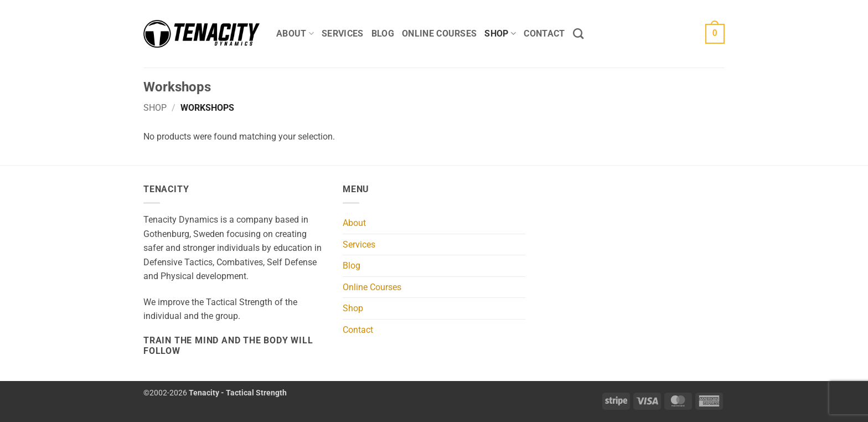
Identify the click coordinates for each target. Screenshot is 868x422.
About (295, 34)
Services (343, 34)
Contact (544, 34)
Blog (383, 34)
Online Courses (439, 34)
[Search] (578, 34)
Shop (500, 34)
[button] (715, 34)
